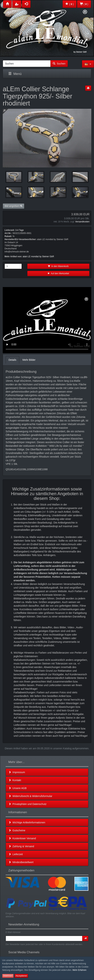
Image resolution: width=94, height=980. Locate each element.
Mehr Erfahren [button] (80, 970)
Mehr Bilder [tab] (29, 360)
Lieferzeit (16, 854)
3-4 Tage (19, 230)
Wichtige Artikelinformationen (27, 822)
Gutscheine (17, 830)
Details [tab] (12, 360)
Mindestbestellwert (21, 862)
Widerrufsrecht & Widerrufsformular (30, 796)
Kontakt (15, 780)
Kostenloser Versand (22, 838)
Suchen (59, 64)
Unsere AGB (18, 788)
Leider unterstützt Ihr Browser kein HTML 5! (47, 320)
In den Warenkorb (58, 266)
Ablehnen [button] (8, 976)
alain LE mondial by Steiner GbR (38, 257)
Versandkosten (82, 222)
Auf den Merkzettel (58, 273)
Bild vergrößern (14, 206)
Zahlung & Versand (21, 846)
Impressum (17, 772)
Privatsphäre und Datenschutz (27, 804)
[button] (88, 64)
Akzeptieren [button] (21, 976)
